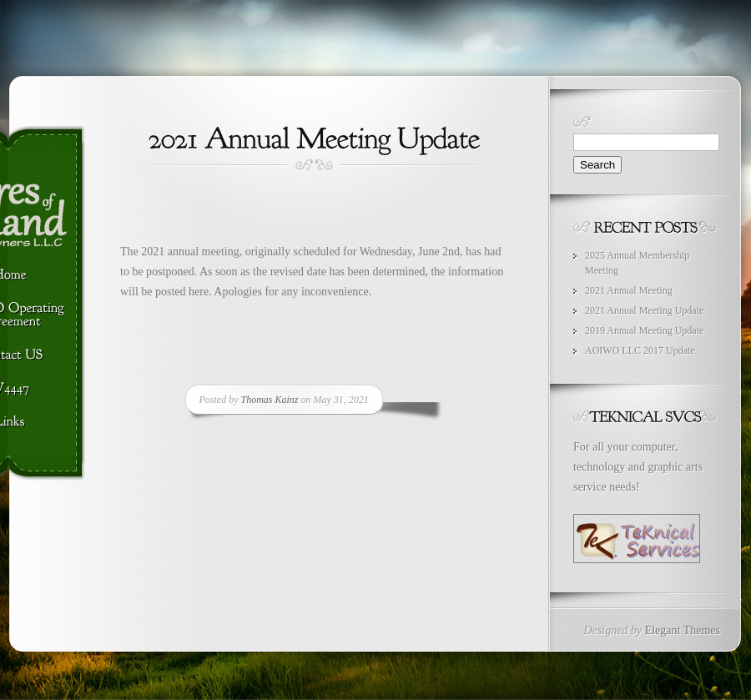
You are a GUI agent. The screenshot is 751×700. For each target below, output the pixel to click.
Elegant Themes (683, 630)
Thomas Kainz (270, 400)
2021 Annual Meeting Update (644, 310)
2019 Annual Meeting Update (644, 330)
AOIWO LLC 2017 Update (640, 350)
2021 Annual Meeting (629, 290)
